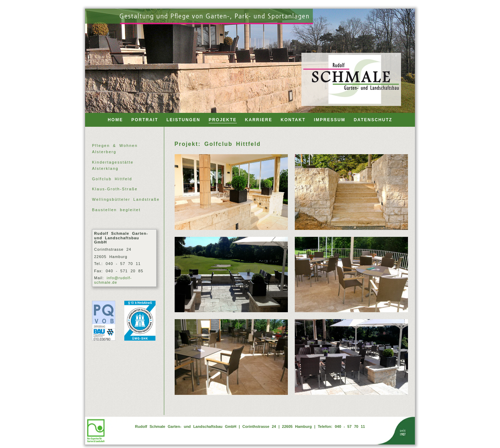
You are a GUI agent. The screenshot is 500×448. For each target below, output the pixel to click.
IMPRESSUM (330, 120)
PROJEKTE (223, 120)
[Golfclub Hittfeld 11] (231, 357)
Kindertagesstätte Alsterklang (113, 165)
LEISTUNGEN (184, 120)
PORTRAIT (145, 120)
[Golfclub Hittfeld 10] (351, 275)
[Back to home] (351, 79)
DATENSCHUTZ (373, 120)
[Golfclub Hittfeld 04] (351, 192)
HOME (115, 120)
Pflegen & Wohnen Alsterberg (115, 149)
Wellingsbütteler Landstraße (126, 199)
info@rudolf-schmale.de (113, 280)
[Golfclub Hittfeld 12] (351, 357)
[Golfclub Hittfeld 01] (231, 192)
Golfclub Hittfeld (112, 179)
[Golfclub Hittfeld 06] (231, 275)
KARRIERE (259, 120)
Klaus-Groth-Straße (115, 189)
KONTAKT (293, 120)
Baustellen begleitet (116, 210)
